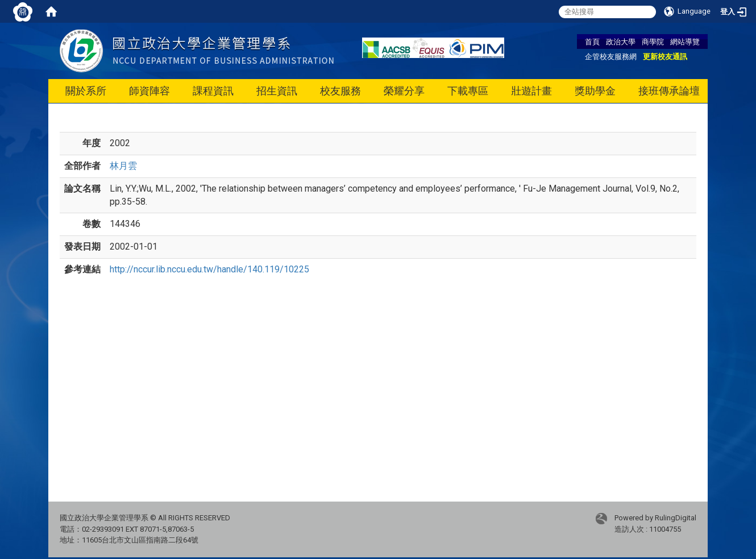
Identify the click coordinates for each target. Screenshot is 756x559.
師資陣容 (149, 91)
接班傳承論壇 (669, 91)
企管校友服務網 (611, 56)
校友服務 (340, 91)
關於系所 (86, 91)
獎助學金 (595, 91)
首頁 (592, 42)
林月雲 (123, 166)
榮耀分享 (404, 91)
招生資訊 (277, 91)
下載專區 (468, 91)
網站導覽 (685, 42)
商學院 (653, 42)
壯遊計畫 (531, 91)
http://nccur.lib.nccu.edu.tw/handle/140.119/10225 (209, 269)
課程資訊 (213, 91)
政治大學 (621, 42)
